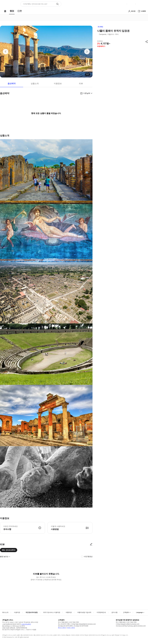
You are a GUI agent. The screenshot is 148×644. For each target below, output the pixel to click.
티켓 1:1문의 (71, 628)
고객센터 (126, 612)
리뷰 (81, 83)
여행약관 (69, 612)
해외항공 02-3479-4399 (65, 626)
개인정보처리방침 (32, 612)
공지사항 (114, 612)
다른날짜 (87, 93)
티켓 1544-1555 (74, 622)
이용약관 (17, 612)
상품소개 (35, 83)
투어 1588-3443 (63, 622)
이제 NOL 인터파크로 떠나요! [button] (35, 4)
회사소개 (5, 612)
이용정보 (58, 83)
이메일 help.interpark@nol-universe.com (83, 624)
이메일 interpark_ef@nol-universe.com (128, 624)
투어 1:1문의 (62, 628)
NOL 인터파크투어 (9, 550)
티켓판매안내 (101, 612)
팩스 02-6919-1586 (64, 624)
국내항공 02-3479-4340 (81, 626)
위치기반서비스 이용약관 (52, 612)
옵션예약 (12, 83)
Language (139, 612)
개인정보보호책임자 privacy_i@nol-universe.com (131, 626)
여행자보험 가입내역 (84, 612)
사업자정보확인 (26, 624)
